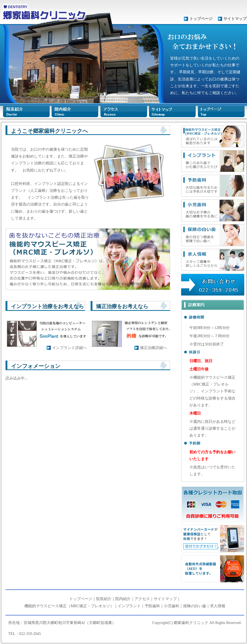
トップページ (201, 19)
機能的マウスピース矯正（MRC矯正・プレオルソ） (69, 606)
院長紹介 (104, 599)
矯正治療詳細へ (153, 348)
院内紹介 (123, 599)
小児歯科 (172, 606)
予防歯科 (152, 606)
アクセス (142, 599)
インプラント (129, 606)
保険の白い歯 (195, 606)
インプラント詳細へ (69, 348)
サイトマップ (235, 19)
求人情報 (218, 606)
